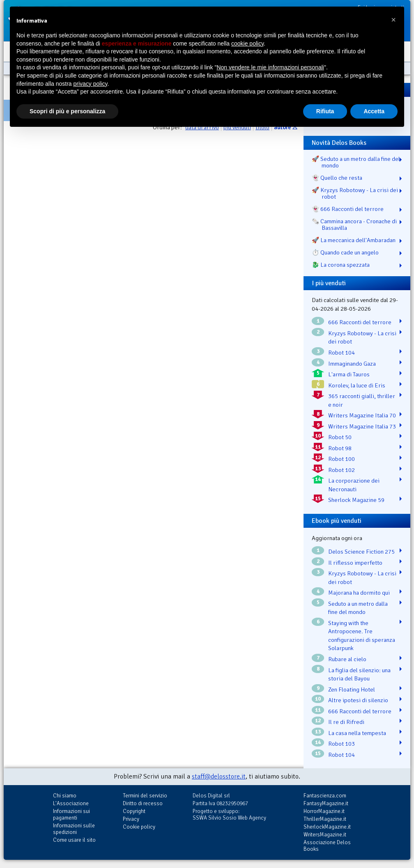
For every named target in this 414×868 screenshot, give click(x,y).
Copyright (134, 811)
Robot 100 (342, 459)
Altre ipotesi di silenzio (358, 700)
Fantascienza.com (325, 796)
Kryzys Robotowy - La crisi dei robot (362, 338)
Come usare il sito (74, 840)
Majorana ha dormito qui (359, 593)
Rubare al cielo (347, 659)
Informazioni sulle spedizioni (74, 829)
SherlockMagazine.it (327, 827)
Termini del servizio (145, 796)
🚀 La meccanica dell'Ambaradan (354, 240)
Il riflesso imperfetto (355, 563)
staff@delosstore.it (219, 776)
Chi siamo (65, 796)
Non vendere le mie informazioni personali (270, 67)
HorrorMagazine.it (324, 811)
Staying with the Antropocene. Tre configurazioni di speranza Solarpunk (362, 636)
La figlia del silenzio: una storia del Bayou (359, 674)
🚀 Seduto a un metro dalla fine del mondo (356, 162)
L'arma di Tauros (349, 374)
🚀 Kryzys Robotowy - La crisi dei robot (355, 193)
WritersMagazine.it (325, 835)
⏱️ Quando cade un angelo (345, 252)
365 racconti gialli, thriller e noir (362, 400)
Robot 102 (342, 470)
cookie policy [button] (247, 44)
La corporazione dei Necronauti (354, 485)
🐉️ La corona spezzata (341, 265)
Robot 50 (340, 437)
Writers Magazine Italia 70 (362, 415)
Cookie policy (139, 827)
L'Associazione (71, 803)
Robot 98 (340, 448)
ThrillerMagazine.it (325, 819)
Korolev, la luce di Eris (357, 385)
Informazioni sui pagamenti (71, 814)
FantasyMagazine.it (326, 803)
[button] (393, 20)
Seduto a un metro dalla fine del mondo (358, 608)
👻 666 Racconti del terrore (348, 209)
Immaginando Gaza (352, 364)
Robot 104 (342, 353)
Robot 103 (342, 744)
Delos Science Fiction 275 (361, 552)
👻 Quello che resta (337, 178)
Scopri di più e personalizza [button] (67, 111)
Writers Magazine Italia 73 (362, 426)
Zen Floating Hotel (352, 689)
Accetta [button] (374, 111)
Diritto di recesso (143, 803)
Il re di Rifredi (346, 722)
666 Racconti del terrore (360, 322)
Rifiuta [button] (325, 111)
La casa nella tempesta (357, 733)
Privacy (131, 819)
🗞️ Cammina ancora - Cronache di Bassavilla (354, 224)
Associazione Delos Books (327, 846)
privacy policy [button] (91, 84)
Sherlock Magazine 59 (356, 500)
